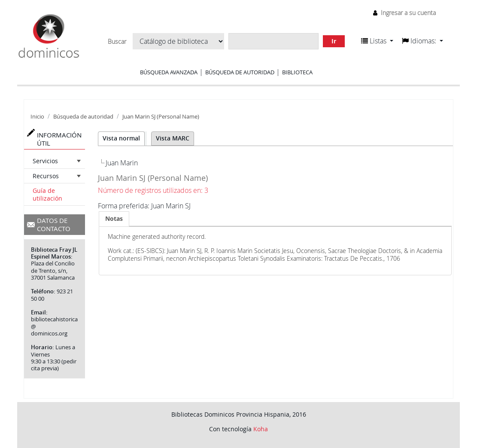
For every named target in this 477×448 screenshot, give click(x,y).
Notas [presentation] (114, 218)
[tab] (114, 219)
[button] (377, 41)
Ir (334, 41)
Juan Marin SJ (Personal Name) (161, 117)
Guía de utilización (47, 194)
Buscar (117, 42)
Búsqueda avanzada (169, 72)
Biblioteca (297, 72)
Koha (261, 429)
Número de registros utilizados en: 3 (153, 190)
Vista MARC (173, 138)
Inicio (37, 117)
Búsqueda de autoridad (240, 72)
